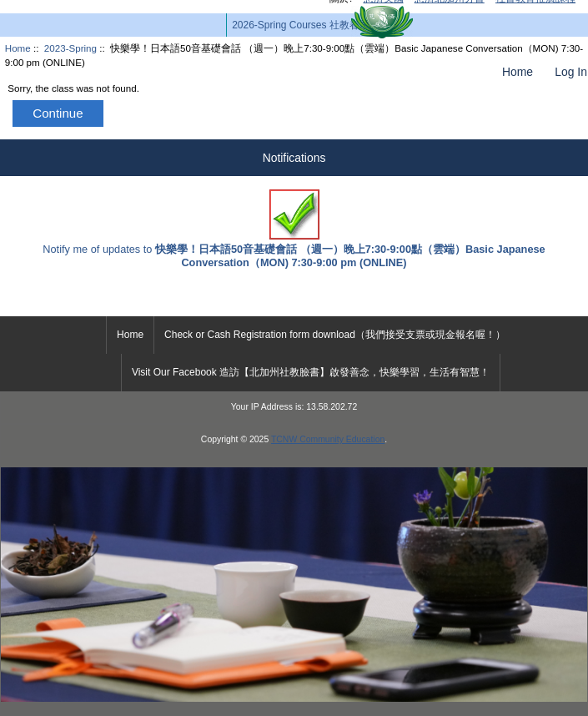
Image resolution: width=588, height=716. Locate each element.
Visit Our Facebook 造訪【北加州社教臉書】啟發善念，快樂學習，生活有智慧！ (311, 372)
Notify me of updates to (294, 229)
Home (518, 72)
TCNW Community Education (328, 439)
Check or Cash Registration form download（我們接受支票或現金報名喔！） (335, 335)
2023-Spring (70, 48)
